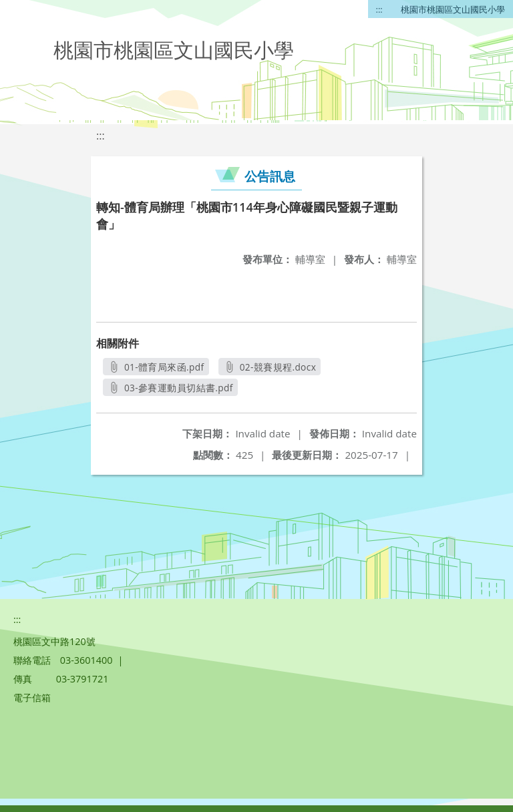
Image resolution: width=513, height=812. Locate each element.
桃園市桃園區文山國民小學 (453, 9)
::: (379, 9)
